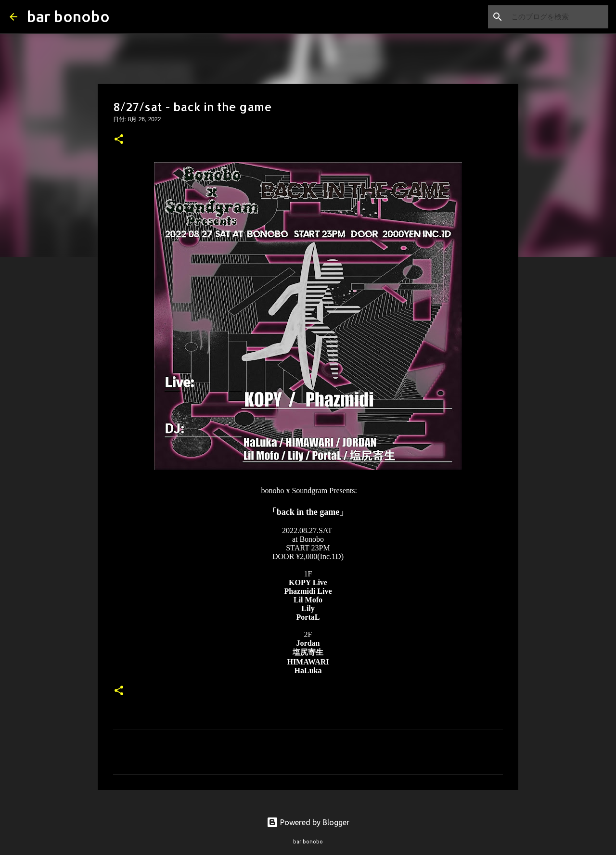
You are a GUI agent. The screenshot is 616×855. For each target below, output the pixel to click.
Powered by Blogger (308, 822)
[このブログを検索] (558, 17)
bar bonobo (68, 16)
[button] (119, 140)
